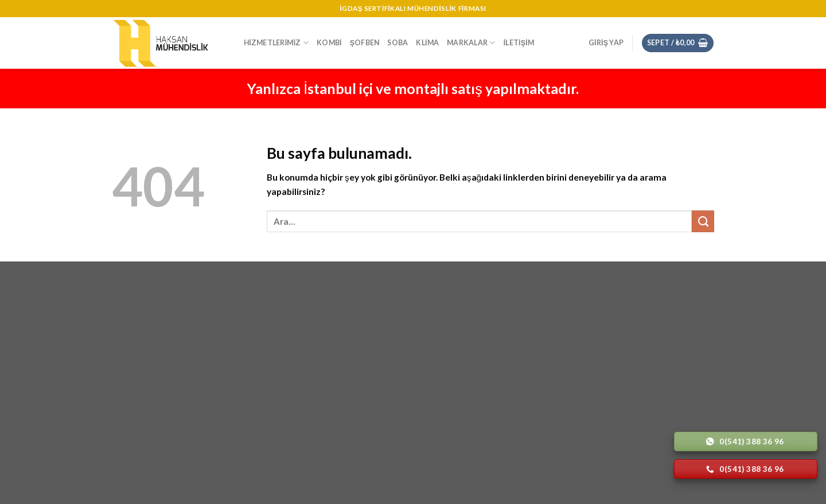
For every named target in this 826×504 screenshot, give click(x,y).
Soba (398, 43)
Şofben (365, 43)
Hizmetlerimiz (276, 43)
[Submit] (703, 221)
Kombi (329, 43)
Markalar (471, 43)
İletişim (519, 43)
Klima (427, 43)
